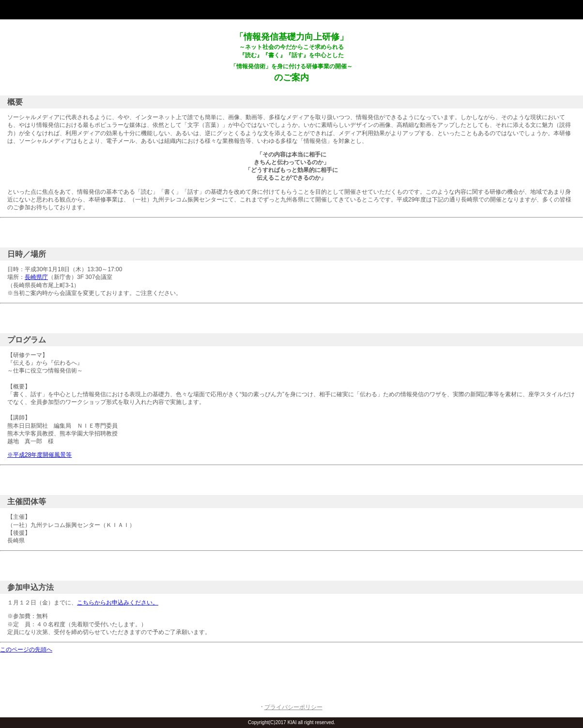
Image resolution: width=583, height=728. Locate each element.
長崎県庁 (36, 277)
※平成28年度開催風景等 (39, 455)
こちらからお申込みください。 (118, 603)
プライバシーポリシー (293, 707)
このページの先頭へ (26, 650)
